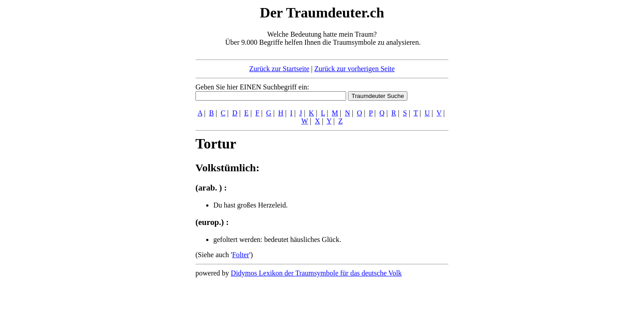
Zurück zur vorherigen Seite (355, 69)
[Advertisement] (141, 138)
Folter (241, 255)
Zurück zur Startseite (279, 69)
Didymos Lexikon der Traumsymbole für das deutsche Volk (316, 273)
